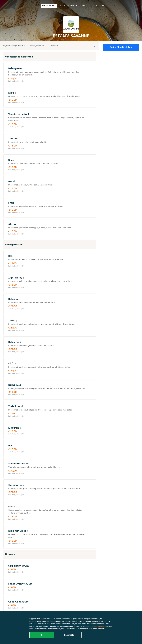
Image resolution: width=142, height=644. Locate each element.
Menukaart (49, 6)
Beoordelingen (69, 6)
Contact (85, 6)
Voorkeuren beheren (99, 626)
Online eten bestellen (121, 47)
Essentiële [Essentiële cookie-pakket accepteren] (69, 635)
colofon (99, 6)
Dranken (54, 45)
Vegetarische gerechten (14, 45)
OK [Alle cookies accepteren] (42, 635)
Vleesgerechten (37, 45)
